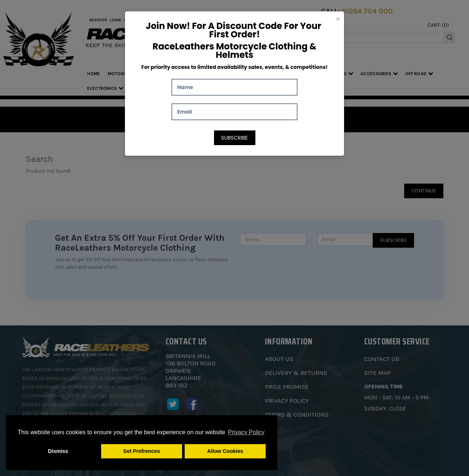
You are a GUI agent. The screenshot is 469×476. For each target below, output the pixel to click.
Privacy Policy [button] (246, 432)
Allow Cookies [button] (225, 451)
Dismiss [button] (58, 451)
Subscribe (235, 138)
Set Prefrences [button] (142, 451)
